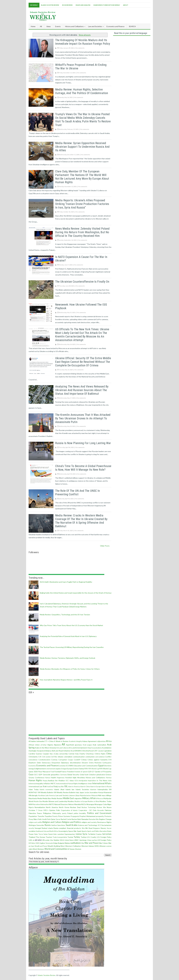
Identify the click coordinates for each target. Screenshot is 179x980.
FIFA (86, 769)
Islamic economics (46, 790)
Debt (39, 763)
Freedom (71, 772)
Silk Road (89, 828)
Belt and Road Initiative (61, 751)
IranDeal (50, 787)
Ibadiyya (51, 780)
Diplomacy (65, 763)
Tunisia (70, 837)
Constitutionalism (44, 760)
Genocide (47, 775)
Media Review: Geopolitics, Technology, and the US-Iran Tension (65, 615)
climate (60, 757)
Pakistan (108, 810)
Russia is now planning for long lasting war (83, 443)
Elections (108, 766)
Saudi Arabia (72, 825)
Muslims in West (93, 801)
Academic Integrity (75, 741)
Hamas (48, 778)
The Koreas (40, 837)
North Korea (64, 807)
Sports (84, 831)
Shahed (44, 828)
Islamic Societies (82, 789)
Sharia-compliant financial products (67, 828)
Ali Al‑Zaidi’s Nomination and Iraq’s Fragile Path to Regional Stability (66, 582)
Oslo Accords (98, 810)
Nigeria (31, 807)
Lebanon (72, 796)
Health (53, 778)
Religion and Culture (52, 822)
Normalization (40, 807)
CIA (40, 757)
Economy (62, 766)
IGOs (76, 781)
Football (58, 772)
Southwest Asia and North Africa (47, 831)
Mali (100, 795)
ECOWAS (70, 766)
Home (33, 26)
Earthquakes (107, 763)
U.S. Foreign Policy (104, 837)
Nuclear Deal (75, 807)
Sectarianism (106, 825)
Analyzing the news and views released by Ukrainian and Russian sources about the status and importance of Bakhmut (82, 390)
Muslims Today (106, 801)
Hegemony (61, 778)
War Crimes (103, 843)
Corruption (63, 760)
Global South (84, 775)
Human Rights (35, 780)
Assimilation (107, 748)
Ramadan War (94, 819)
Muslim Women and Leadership (55, 801)
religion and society (89, 822)
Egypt (101, 765)
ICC (67, 780)
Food (52, 772)
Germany (63, 775)
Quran (58, 819)
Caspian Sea (48, 754)
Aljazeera (57, 745)
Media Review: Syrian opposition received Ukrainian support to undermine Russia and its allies (82, 147)
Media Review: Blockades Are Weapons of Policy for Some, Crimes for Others (70, 669)
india (110, 781)
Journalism (94, 792)
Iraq (56, 786)
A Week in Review (61, 741)
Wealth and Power (41, 846)
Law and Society (62, 795)
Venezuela (49, 843)
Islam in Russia (106, 787)
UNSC (76, 840)
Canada (100, 751)
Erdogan (64, 769)
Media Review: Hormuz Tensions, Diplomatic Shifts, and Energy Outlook (67, 658)
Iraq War (61, 787)
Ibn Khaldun (60, 780)
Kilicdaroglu (33, 795)
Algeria (50, 745)
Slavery (103, 828)
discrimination (75, 763)
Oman (40, 810)
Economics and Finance (47, 765)
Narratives (37, 804)
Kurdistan (42, 796)
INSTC (53, 783)
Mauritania (33, 798)
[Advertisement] (105, 15)
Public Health (42, 819)
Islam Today (34, 789)
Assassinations (96, 748)
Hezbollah (69, 778)
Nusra (109, 807)
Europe (70, 769)
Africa (109, 741)
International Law (35, 786)
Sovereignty (63, 831)
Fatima (81, 769)
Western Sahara (88, 846)
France (64, 772)
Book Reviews (67, 5)
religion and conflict (35, 822)
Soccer (109, 828)
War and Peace (92, 843)
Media (40, 798)
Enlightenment (40, 769)
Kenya (101, 792)
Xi (68, 849)
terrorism (107, 834)
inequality (39, 783)
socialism (32, 831)
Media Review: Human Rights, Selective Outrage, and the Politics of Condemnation (82, 91)
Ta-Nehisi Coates (95, 834)
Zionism (78, 849)
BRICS (80, 751)
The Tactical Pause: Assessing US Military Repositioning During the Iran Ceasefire (72, 647)
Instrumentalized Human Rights (67, 784)
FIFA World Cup (94, 769)
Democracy (46, 763)
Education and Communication (86, 766)
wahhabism (76, 843)
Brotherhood (88, 751)
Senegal (38, 828)
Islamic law (70, 789)
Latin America (50, 796)
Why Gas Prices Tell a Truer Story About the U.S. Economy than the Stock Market (71, 625)
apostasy (78, 745)
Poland (70, 813)
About (126, 5)
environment (51, 769)
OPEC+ (46, 810)
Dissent (85, 763)
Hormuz (109, 778)
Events (76, 769)
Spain (79, 831)
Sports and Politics (93, 831)
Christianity (33, 757)
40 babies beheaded (37, 741)
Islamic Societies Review (50, 5)
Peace (39, 813)
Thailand (32, 837)
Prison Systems (64, 816)
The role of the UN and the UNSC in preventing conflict (78, 493)
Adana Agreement (89, 741)
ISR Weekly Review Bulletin (64, 792)
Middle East (68, 798)
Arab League (87, 745)
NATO (52, 804)
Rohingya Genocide (36, 825)
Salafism (54, 825)
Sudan (46, 834)
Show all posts (85, 35)
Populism (48, 816)
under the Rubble (52, 840)
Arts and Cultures (62, 748)
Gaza (31, 774)
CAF (95, 751)
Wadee (67, 843)
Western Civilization (73, 846)
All (41, 26)
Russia (48, 825)
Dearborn (32, 763)
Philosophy (57, 813)
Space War (72, 831)
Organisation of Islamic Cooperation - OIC (76, 810)
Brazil (73, 751)
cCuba (56, 754)
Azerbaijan (33, 751)
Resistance (102, 822)
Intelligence (83, 783)
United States (69, 840)
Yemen (72, 849)
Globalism (92, 775)
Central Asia (73, 754)
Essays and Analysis (83, 5)
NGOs (84, 804)
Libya (77, 795)
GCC (36, 775)
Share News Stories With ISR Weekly (107, 5)
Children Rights (100, 754)
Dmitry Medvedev (95, 763)
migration (78, 798)
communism (90, 757)
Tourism (49, 837)
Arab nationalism (99, 745)
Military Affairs (89, 798)
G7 (93, 772)
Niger (109, 804)
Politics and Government (99, 813)
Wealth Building (54, 846)
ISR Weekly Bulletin (45, 792)
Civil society (46, 757)
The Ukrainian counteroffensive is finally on (82, 282)
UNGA (62, 840)
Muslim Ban (38, 801)
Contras (54, 760)
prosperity (100, 816)
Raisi (79, 819)
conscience (33, 760)
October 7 (33, 810)
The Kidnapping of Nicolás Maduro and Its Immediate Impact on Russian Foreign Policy (83, 42)
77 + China (49, 741)
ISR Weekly (34, 5)
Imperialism (92, 781)
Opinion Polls (55, 810)
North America (52, 807)
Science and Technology (88, 825)
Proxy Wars (33, 819)
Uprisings (83, 840)
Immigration (83, 781)
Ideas (72, 780)
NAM (31, 804)
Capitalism (107, 751)
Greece (108, 775)
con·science (100, 757)
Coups (70, 760)
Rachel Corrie (66, 819)
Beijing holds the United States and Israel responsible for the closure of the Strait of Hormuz (76, 593)
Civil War (54, 757)
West (63, 846)
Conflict (108, 757)
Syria (85, 834)
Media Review (57, 798)
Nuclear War (101, 807)
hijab (75, 778)
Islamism (93, 790)
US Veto (32, 843)
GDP (40, 775)
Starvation (103, 831)
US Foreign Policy (105, 840)
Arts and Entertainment (78, 748)
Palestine (32, 813)
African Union (34, 745)
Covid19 (77, 760)
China (109, 754)
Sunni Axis (53, 834)
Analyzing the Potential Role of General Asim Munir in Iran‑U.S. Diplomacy (68, 636)
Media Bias (47, 798)
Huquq (45, 781)
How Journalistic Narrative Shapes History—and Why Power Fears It (66, 680)
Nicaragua (90, 804)
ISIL (66, 786)
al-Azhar (44, 745)
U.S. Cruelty (92, 837)
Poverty (55, 816)
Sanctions (61, 825)
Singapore (97, 828)
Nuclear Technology (89, 807)
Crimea (84, 760)
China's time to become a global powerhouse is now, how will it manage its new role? (83, 468)
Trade (55, 837)
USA (37, 843)
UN (43, 840)
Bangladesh (41, 751)
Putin (49, 819)
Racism (74, 819)
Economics (32, 766)
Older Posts (105, 546)
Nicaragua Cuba (101, 804)
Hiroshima (81, 778)
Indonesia (32, 784)
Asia (89, 748)
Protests (108, 816)
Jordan (87, 793)
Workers (41, 849)
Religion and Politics (72, 822)
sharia (50, 828)
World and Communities (56, 849)
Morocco (100, 798)
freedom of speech (81, 772)
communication (79, 757)
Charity (82, 754)
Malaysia (94, 796)
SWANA (79, 834)
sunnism (61, 834)
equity (58, 769)
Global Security (73, 775)
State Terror (39, 834)
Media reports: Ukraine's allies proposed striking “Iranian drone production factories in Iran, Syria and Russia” (82, 204)
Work (35, 849)
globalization (101, 775)
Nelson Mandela (75, 804)
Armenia (53, 748)
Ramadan (85, 819)
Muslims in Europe (81, 801)
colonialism (68, 757)
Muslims (71, 801)
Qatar (53, 819)
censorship (63, 754)
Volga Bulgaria (59, 843)
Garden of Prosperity (103, 772)
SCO (99, 825)
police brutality (80, 813)
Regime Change (105, 819)
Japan (82, 792)
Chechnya (90, 754)
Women (103, 846)
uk (33, 840)
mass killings (107, 795)
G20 (90, 772)
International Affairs (102, 783)
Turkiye (84, 837)
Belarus (49, 751)
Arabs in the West (42, 748)
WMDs (97, 846)
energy (31, 769)
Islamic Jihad (59, 789)
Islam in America (74, 787)
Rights (109, 822)
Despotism (56, 763)
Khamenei (107, 792)
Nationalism (45, 804)
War (83, 843)
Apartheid (70, 745)
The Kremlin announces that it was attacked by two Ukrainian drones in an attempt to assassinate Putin (83, 418)
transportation (62, 837)
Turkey (77, 837)
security (31, 828)
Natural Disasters (61, 804)
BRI (76, 751)
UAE (30, 840)
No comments (80, 48)
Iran (45, 786)
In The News (102, 780)
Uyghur (42, 843)
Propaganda (75, 816)
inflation (47, 783)
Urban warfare (92, 840)
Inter (90, 783)
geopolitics (55, 775)
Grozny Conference (36, 778)
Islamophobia (102, 789)
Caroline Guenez (35, 754)
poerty (64, 813)
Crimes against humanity (98, 760)
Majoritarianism (85, 796)
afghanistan (101, 741)
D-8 (110, 760)
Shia (83, 828)
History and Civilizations (95, 778)
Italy (77, 792)
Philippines (47, 813)
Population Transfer (36, 816)
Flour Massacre (44, 772)
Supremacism (70, 834)
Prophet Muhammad (87, 816)
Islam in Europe (96, 787)
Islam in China (85, 787)
